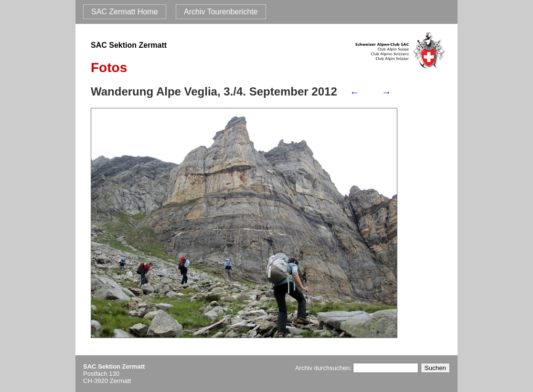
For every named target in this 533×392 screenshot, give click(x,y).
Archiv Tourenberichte (221, 12)
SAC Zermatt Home (125, 12)
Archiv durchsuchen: (357, 368)
